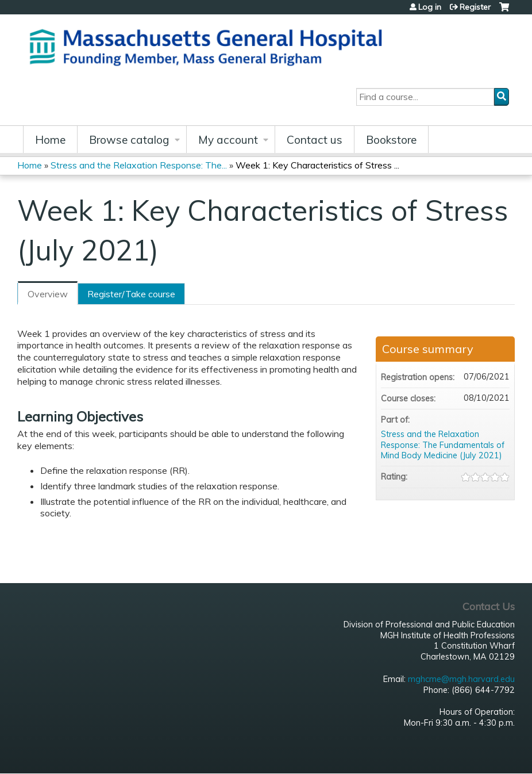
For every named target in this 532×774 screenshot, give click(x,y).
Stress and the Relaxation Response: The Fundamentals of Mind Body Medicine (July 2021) (443, 445)
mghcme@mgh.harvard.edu (461, 679)
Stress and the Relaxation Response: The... (139, 165)
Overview (48, 294)
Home (50, 140)
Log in (430, 7)
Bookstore (391, 140)
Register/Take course (131, 294)
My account (228, 140)
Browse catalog (129, 140)
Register (475, 7)
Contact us (315, 140)
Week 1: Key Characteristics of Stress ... (317, 165)
